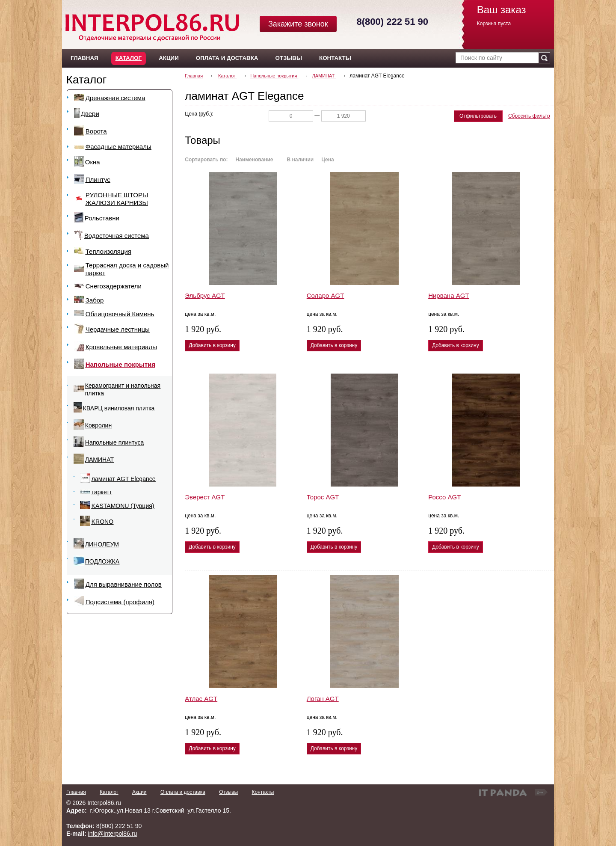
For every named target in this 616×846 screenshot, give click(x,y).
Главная (194, 76)
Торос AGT (323, 497)
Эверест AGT (205, 497)
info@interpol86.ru (113, 834)
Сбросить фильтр (529, 116)
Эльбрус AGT (205, 295)
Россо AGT (444, 497)
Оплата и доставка (183, 792)
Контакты (263, 792)
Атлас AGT (201, 699)
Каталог (129, 58)
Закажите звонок (298, 24)
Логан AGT (323, 699)
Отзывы (228, 792)
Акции (139, 792)
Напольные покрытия (274, 76)
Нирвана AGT (449, 295)
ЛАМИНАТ (324, 76)
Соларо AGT (326, 295)
